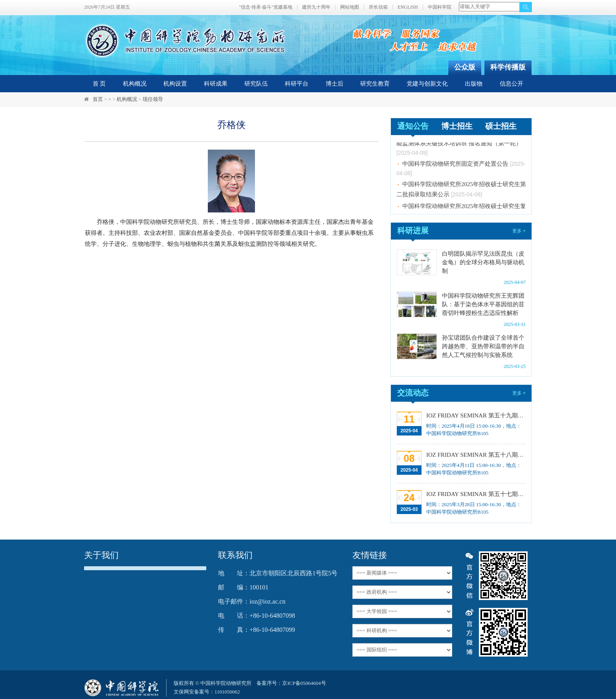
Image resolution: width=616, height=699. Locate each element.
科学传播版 (508, 67)
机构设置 (175, 84)
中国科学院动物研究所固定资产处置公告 (455, 165)
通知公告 (413, 126)
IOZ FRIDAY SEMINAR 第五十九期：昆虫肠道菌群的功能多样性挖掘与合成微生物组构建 (475, 415)
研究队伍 (256, 84)
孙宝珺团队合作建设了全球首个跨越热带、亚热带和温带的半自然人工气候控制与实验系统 (483, 346)
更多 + (519, 231)
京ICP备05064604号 (304, 683)
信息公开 (511, 84)
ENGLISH (408, 7)
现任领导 (153, 99)
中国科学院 (440, 7)
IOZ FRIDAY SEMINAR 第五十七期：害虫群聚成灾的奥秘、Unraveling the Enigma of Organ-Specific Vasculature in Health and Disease (475, 494)
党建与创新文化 (427, 84)
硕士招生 (501, 126)
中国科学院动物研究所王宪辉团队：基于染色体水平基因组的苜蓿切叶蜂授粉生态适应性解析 (483, 304)
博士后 (335, 84)
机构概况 (135, 84)
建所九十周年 (316, 7)
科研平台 (297, 84)
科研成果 (216, 84)
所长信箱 (378, 7)
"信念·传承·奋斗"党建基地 (266, 7)
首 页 (99, 84)
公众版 (465, 67)
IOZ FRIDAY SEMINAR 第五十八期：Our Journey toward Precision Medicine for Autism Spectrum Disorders (475, 455)
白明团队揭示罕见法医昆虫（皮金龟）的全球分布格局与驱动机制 (483, 262)
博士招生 (457, 126)
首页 (98, 99)
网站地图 (350, 7)
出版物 (474, 84)
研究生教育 (375, 84)
